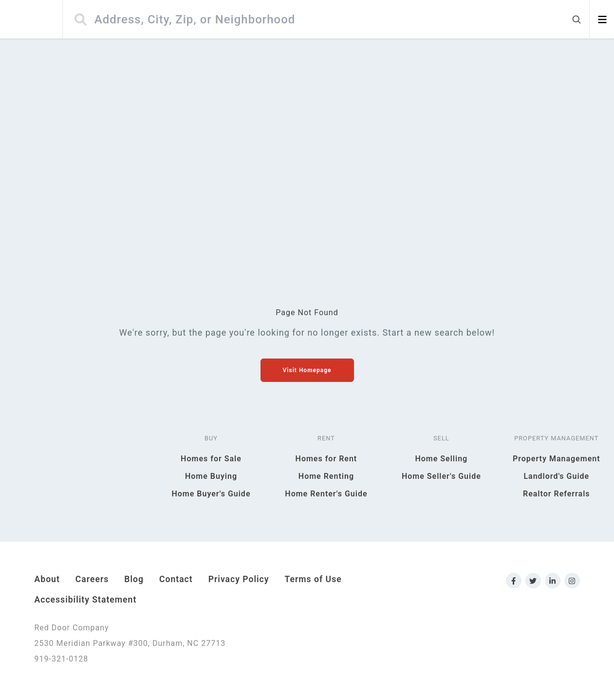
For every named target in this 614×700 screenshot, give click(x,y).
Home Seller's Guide (441, 476)
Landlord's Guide (556, 476)
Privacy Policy (239, 579)
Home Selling (441, 459)
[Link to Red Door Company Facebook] (514, 581)
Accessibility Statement (86, 600)
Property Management (557, 459)
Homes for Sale (211, 459)
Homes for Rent (326, 459)
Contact (176, 579)
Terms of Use (313, 579)
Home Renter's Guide (326, 494)
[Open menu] (602, 19)
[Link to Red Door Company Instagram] (572, 581)
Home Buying (211, 476)
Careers (92, 579)
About (47, 579)
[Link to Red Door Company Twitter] (533, 581)
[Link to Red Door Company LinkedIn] (553, 581)
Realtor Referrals (557, 494)
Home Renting (326, 476)
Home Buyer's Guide (211, 494)
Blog (134, 579)
